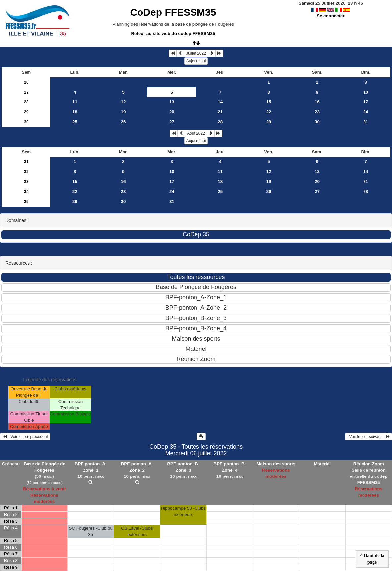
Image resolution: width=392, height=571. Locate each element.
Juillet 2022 (196, 53)
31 (366, 122)
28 (26, 102)
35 (26, 201)
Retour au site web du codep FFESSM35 (173, 34)
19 (123, 112)
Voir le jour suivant (368, 437)
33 (26, 182)
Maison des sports (276, 464)
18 (75, 112)
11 (75, 102)
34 (26, 191)
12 (123, 102)
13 (172, 102)
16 (317, 102)
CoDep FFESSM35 (173, 12)
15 (269, 102)
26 (26, 82)
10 (366, 92)
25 (75, 122)
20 (172, 112)
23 (317, 112)
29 (26, 112)
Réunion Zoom (369, 464)
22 (269, 112)
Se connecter (331, 16)
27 (26, 92)
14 (220, 102)
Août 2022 (196, 133)
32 (26, 172)
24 (366, 112)
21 (220, 112)
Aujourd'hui (196, 61)
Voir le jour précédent (25, 437)
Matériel (322, 464)
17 (366, 102)
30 (26, 122)
